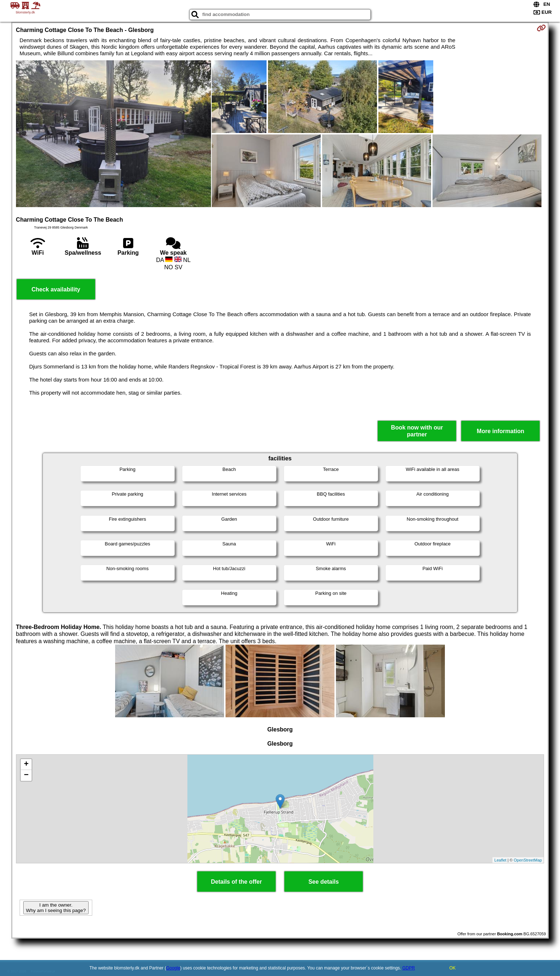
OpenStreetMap (528, 860)
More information (501, 431)
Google (173, 968)
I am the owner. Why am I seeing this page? (56, 908)
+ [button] (26, 765)
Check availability (56, 289)
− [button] (26, 775)
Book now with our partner (417, 431)
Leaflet (500, 860)
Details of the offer (236, 882)
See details (324, 882)
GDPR (409, 968)
